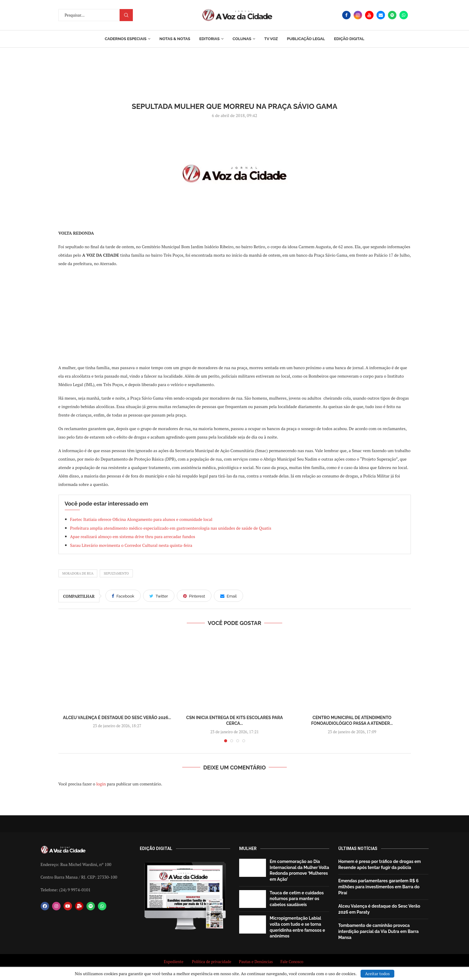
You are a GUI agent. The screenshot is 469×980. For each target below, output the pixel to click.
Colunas (242, 39)
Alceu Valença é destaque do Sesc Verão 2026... (117, 718)
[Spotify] (392, 15)
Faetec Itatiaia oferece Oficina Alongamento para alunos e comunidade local (141, 519)
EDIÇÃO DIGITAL (349, 39)
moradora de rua (78, 573)
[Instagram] (358, 15)
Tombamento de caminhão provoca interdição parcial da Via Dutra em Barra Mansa (378, 931)
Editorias (209, 39)
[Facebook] (346, 15)
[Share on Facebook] (123, 596)
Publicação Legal (306, 39)
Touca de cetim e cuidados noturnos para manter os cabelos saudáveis (297, 899)
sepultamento (116, 573)
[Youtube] (369, 15)
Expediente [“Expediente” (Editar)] (174, 962)
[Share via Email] (228, 596)
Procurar (126, 15)
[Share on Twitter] (159, 596)
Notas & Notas (175, 39)
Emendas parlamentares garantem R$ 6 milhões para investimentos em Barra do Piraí (379, 887)
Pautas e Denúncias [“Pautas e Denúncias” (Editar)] (256, 962)
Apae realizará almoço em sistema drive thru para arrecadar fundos (133, 536)
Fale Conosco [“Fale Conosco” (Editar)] (293, 962)
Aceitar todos (377, 974)
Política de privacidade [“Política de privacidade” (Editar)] (212, 962)
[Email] (381, 15)
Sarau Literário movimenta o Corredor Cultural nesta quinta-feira (131, 545)
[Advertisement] (235, 315)
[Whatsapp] (404, 15)
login (101, 784)
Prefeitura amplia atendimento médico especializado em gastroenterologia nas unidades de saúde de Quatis (171, 528)
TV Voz (271, 39)
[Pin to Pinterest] (194, 596)
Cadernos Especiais (126, 39)
